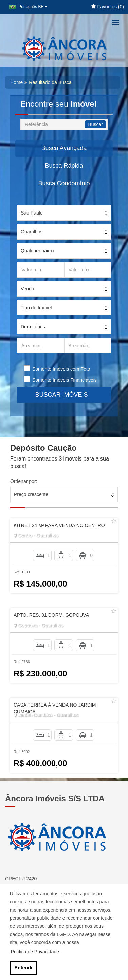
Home (16, 82)
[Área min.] (41, 346)
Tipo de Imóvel (36, 308)
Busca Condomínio (64, 183)
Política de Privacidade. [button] (36, 952)
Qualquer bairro (37, 251)
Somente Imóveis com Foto (61, 369)
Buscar (95, 124)
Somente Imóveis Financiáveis (65, 380)
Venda (28, 289)
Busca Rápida (64, 166)
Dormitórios (33, 327)
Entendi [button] (23, 968)
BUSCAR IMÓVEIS (64, 395)
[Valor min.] (41, 270)
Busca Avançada (64, 148)
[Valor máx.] (88, 270)
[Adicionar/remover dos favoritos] (114, 522)
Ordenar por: (24, 481)
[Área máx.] (88, 346)
